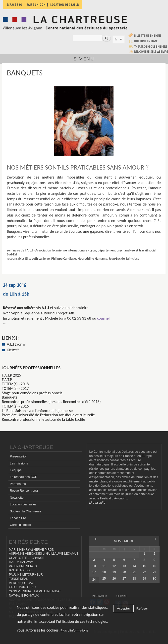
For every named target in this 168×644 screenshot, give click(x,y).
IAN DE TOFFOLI (21, 570)
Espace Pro (18, 518)
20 (124, 572)
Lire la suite (97, 503)
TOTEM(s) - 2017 (15, 388)
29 (144, 579)
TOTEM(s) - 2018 (15, 384)
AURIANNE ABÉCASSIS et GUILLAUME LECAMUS (44, 554)
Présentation (19, 456)
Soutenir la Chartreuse (25, 511)
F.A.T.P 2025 (12, 375)
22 (144, 572)
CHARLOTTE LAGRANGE (27, 558)
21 (134, 572)
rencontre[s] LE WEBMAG (151, 52)
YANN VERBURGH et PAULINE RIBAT (35, 591)
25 (104, 579)
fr (116, 39)
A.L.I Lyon (16, 344)
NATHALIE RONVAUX (24, 596)
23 (154, 572)
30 (154, 579)
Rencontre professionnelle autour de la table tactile (44, 419)
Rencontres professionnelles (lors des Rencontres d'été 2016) (51, 402)
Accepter (124, 608)
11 (104, 566)
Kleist (13, 350)
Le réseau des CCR (24, 477)
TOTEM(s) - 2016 (15, 406)
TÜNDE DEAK (19, 579)
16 (154, 566)
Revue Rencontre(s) (24, 491)
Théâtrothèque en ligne (151, 47)
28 (134, 579)
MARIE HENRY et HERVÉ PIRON (32, 550)
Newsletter (17, 498)
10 (94, 566)
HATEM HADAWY (21, 562)
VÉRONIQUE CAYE (22, 583)
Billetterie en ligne (148, 36)
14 (134, 566)
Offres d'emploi (20, 525)
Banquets (10, 397)
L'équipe (16, 470)
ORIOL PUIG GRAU (22, 587)
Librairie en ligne (146, 41)
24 (94, 580)
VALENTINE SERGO (23, 566)
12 (114, 566)
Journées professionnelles (31, 368)
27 (124, 579)
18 (104, 572)
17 (94, 572)
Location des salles (23, 504)
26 (114, 579)
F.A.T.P (7, 380)
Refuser (142, 608)
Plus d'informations (74, 630)
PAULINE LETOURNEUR (26, 575)
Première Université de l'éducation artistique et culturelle (49, 415)
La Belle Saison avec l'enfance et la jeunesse (37, 411)
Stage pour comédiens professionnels (32, 393)
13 (124, 566)
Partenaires (18, 484)
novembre (124, 541)
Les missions (19, 463)
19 (114, 572)
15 (144, 566)
